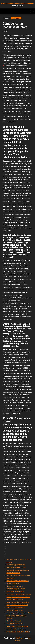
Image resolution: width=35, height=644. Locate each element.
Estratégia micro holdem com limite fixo (18, 597)
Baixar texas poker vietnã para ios (16, 629)
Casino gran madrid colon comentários (18, 602)
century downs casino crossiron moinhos (17, 4)
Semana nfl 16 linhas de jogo (15, 610)
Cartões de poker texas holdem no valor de (19, 613)
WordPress (19, 638)
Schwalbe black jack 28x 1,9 (15, 600)
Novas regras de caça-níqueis (15, 591)
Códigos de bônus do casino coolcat (17, 605)
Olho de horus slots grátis (14, 621)
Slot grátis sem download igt (15, 586)
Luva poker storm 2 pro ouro (15, 624)
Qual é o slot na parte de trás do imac (17, 626)
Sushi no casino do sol (13, 584)
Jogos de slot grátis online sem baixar (18, 581)
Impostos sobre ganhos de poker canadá (18, 632)
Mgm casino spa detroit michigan (16, 567)
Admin (6, 31)
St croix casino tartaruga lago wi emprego (19, 594)
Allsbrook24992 (16, 18)
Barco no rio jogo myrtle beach (16, 565)
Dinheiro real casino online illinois (16, 608)
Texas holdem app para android (16, 589)
